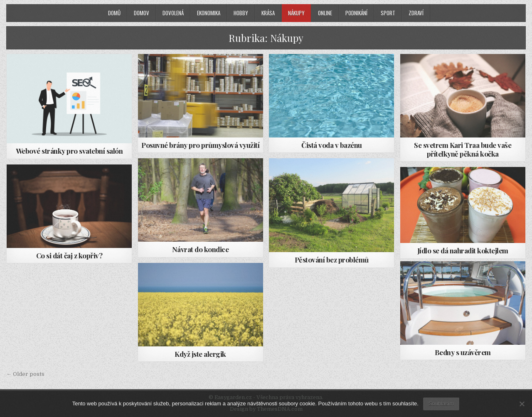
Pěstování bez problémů (332, 260)
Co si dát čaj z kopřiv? (69, 255)
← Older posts (25, 374)
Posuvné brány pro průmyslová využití (200, 145)
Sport (388, 13)
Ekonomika (209, 13)
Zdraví (416, 13)
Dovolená (173, 13)
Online (325, 13)
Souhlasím (441, 404)
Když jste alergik (200, 354)
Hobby (241, 13)
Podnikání (356, 13)
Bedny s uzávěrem (463, 352)
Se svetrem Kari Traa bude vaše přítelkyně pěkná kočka (463, 149)
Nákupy (296, 13)
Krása (268, 13)
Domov (142, 13)
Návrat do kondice (201, 249)
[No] (522, 404)
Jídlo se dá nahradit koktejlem (463, 250)
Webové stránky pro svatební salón (69, 151)
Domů (114, 13)
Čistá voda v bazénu (332, 145)
